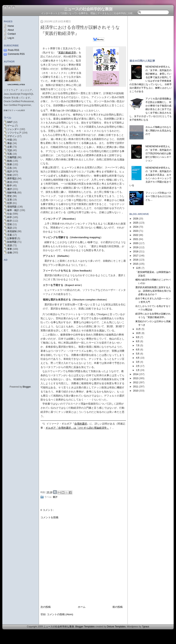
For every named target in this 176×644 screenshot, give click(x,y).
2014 (136, 374)
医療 (10, 164)
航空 (10, 221)
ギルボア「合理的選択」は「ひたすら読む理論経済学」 (77, 428)
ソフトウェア (14, 133)
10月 (138, 333)
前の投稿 (118, 607)
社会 (10, 214)
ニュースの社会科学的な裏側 (88, 9)
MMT (10, 122)
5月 (138, 354)
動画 (10, 161)
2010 (136, 391)
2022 (136, 235)
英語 (10, 228)
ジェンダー (13, 129)
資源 (10, 245)
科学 (10, 217)
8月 (138, 341)
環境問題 (12, 207)
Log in (11, 38)
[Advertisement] (84, 459)
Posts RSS (13, 50)
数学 (10, 186)
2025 (136, 223)
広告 (10, 168)
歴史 (10, 196)
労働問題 (12, 157)
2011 (136, 387)
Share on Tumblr (55, 492)
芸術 (10, 224)
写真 (10, 154)
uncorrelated (16, 85)
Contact (12, 34)
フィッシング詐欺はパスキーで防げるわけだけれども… (158, 196)
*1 (44, 424)
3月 (138, 362)
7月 (138, 345)
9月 (138, 337)
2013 (136, 378)
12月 (138, 268)
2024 (136, 227)
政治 (10, 182)
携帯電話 (12, 179)
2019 (136, 247)
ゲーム (11, 126)
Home (11, 26)
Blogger (27, 387)
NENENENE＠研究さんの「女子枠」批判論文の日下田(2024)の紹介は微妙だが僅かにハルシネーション (158, 153)
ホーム (82, 607)
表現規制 (12, 231)
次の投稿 (46, 607)
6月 (138, 350)
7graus (146, 627)
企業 (10, 147)
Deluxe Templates (116, 627)
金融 (10, 253)
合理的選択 (81, 424)
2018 (136, 252)
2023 (136, 231)
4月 (138, 358)
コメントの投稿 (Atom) (60, 614)
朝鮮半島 (12, 193)
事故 (10, 143)
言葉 (10, 235)
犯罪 (10, 203)
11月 (138, 329)
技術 (10, 175)
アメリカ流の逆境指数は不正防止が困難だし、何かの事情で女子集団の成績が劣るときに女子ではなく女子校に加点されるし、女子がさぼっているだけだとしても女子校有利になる (151, 109)
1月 (138, 370)
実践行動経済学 (67, 53)
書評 (10, 189)
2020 (136, 243)
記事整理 (12, 238)
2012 (136, 382)
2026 (136, 219)
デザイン (12, 136)
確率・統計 (13, 210)
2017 (136, 256)
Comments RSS (16, 54)
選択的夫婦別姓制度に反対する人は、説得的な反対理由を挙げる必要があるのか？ (153, 291)
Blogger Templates (85, 627)
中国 (10, 140)
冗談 (10, 150)
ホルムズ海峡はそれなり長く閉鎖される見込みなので (158, 131)
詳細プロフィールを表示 (14, 110)
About (11, 30)
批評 (10, 171)
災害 (10, 200)
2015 (136, 264)
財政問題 (12, 242)
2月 (138, 366)
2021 (136, 239)
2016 (136, 260)
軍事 (10, 249)
